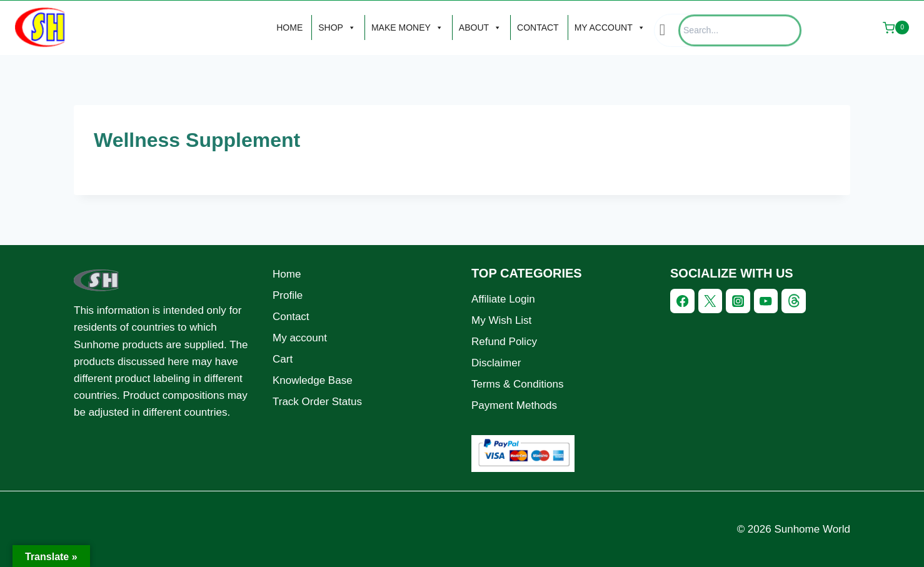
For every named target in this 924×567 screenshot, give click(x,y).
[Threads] (794, 301)
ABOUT (480, 28)
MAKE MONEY (407, 28)
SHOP (337, 28)
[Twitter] (711, 301)
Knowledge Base (313, 380)
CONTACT (538, 28)
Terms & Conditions (517, 384)
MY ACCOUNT (610, 28)
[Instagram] (738, 301)
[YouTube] (766, 301)
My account (300, 338)
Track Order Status (317, 402)
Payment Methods (514, 405)
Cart (283, 359)
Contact (291, 317)
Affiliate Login (503, 299)
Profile (288, 295)
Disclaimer (496, 363)
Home (287, 274)
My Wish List (501, 320)
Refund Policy (504, 342)
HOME (289, 28)
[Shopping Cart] (896, 28)
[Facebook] (682, 301)
